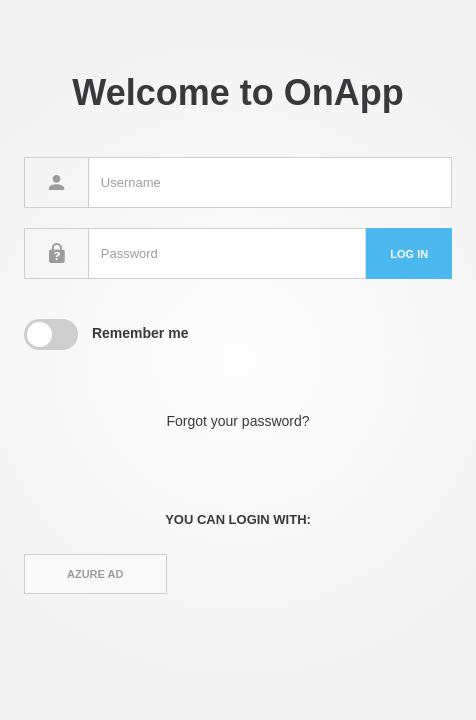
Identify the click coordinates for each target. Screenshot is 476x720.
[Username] (270, 182)
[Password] (227, 253)
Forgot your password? (237, 421)
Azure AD (95, 574)
